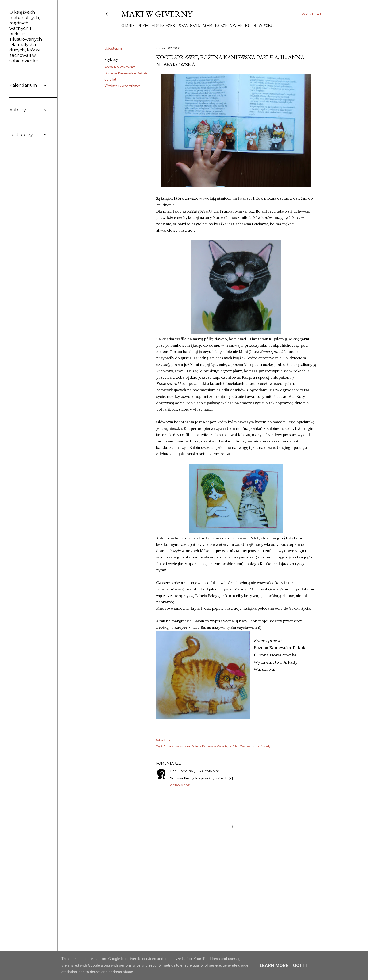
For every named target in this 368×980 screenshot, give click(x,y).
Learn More (274, 965)
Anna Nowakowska (120, 67)
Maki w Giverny (157, 14)
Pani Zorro (179, 771)
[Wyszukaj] (311, 14)
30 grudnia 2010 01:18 (204, 771)
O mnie (128, 26)
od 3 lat (110, 79)
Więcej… (266, 26)
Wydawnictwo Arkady (122, 85)
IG (247, 26)
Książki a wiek (229, 26)
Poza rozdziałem (195, 26)
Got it (300, 965)
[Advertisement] (236, 899)
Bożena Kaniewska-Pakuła (126, 73)
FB (254, 26)
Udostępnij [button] (113, 48)
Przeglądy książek (156, 26)
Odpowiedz (180, 785)
